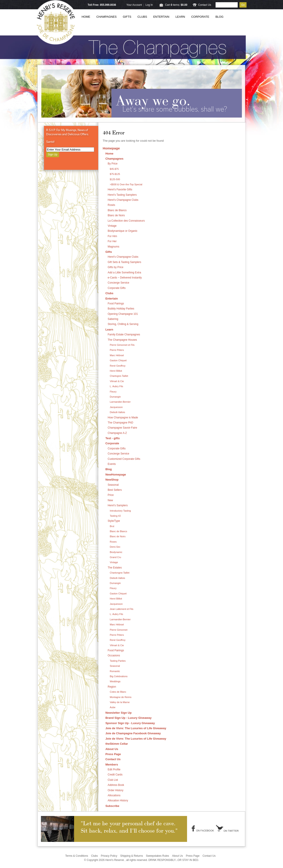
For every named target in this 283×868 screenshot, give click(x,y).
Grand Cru (116, 557)
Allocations (114, 795)
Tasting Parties (118, 661)
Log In (149, 5)
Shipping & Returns (132, 856)
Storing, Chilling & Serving (123, 324)
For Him (112, 236)
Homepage (111, 148)
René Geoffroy (118, 366)
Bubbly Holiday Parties (121, 309)
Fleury (113, 392)
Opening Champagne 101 (123, 314)
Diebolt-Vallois (118, 412)
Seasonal (113, 485)
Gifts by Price (116, 267)
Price (111, 495)
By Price (113, 164)
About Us (112, 749)
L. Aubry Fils (117, 386)
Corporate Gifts (117, 288)
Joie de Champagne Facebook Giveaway (133, 733)
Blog (219, 17)
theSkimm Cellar (117, 744)
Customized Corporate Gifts (124, 459)
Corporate (200, 17)
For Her (112, 241)
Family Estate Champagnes (124, 334)
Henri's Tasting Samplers (122, 195)
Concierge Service (118, 283)
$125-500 (115, 179)
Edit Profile (114, 769)
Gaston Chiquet (118, 360)
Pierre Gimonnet (119, 630)
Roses (113, 542)
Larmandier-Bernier (120, 402)
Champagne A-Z (117, 433)
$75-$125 (115, 174)
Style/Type (114, 521)
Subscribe (112, 806)
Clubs (142, 17)
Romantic (115, 671)
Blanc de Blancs (117, 210)
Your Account (134, 5)
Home (86, 17)
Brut (112, 526)
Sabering (113, 319)
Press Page (113, 754)
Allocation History (118, 800)
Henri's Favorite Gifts (120, 189)
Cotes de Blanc (118, 692)
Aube (113, 707)
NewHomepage (116, 475)
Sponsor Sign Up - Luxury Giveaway (130, 723)
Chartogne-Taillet (119, 376)
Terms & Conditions (77, 856)
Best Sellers (115, 490)
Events (112, 464)
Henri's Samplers (118, 505)
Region (112, 687)
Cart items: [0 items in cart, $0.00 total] (176, 5)
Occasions (114, 655)
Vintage (112, 226)
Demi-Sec (115, 547)
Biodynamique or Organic (123, 231)
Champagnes (107, 17)
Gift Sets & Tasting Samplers (124, 262)
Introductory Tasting (120, 511)
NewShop (112, 480)
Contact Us (205, 5)
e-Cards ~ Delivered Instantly (125, 278)
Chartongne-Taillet (120, 573)
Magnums (113, 247)
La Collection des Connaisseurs (126, 221)
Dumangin (115, 397)
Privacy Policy (109, 856)
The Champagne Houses (122, 340)
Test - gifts (113, 438)
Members (112, 765)
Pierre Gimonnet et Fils (122, 345)
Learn (180, 17)
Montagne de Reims (121, 697)
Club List (113, 780)
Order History (116, 790)
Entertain (161, 17)
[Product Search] (227, 5)
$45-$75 (114, 169)
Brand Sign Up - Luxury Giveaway (129, 718)
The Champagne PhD (120, 423)
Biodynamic (116, 552)
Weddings (115, 681)
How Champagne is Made (123, 418)
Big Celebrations (119, 676)
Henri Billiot (116, 371)
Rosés (111, 205)
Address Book (116, 785)
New (110, 500)
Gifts (127, 17)
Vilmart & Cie (117, 381)
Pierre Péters (117, 350)
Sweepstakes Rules (158, 856)
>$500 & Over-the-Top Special (126, 184)
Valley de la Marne (120, 702)
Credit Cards (115, 775)
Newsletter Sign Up (119, 713)
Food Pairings (116, 304)
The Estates (115, 568)
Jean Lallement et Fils (122, 609)
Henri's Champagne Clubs (123, 200)
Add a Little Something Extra (124, 273)
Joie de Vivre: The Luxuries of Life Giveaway (136, 728)
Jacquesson (116, 407)
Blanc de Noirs (116, 215)
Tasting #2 (115, 516)
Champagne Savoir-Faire (122, 428)
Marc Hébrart (117, 355)
